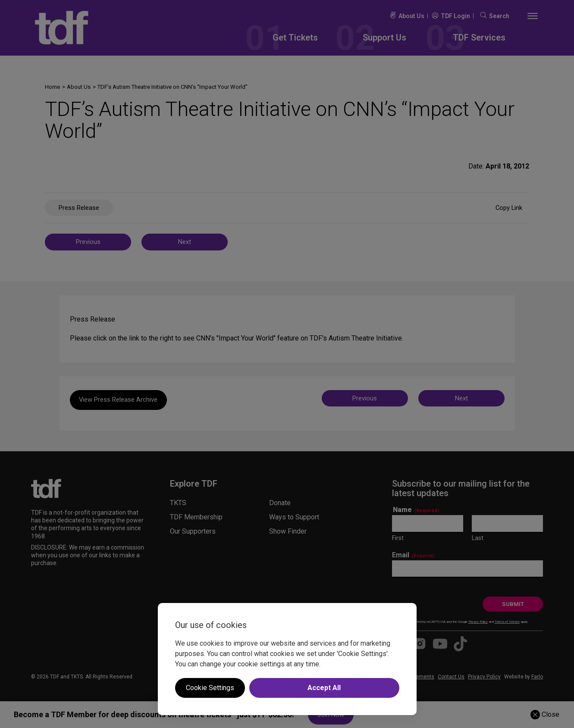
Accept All (324, 688)
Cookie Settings (210, 688)
